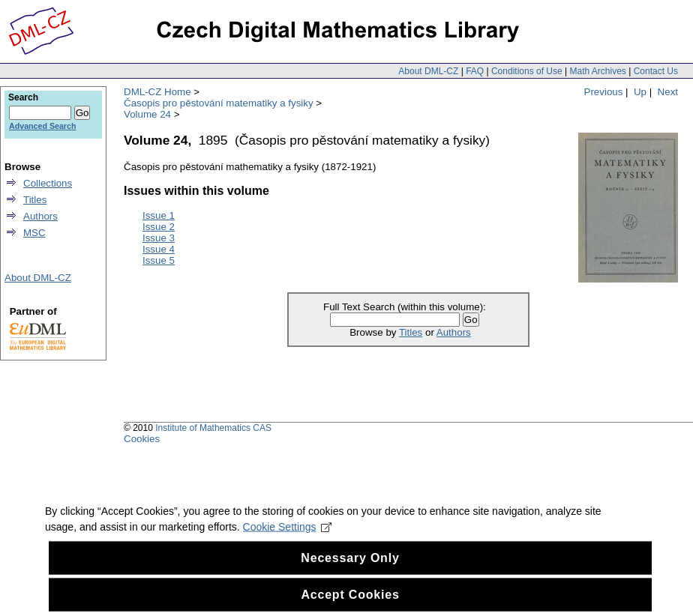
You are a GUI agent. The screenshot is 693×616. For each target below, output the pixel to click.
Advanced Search (42, 126)
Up (640, 92)
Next (668, 92)
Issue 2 (159, 227)
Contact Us (656, 71)
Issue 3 (159, 238)
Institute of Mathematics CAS (213, 428)
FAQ (475, 71)
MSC (34, 233)
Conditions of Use (527, 71)
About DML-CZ (428, 71)
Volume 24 (147, 114)
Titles (411, 332)
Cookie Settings (288, 542)
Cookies (142, 439)
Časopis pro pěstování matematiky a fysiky (219, 103)
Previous (604, 92)
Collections (48, 183)
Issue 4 (159, 249)
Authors (454, 332)
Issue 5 (159, 260)
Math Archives (597, 71)
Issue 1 (159, 215)
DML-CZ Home (157, 92)
